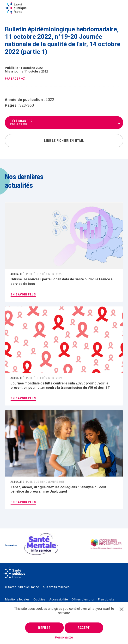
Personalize (64, 637)
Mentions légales (17, 599)
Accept (84, 628)
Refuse (44, 628)
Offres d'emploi (83, 599)
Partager (13, 79)
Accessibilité (59, 599)
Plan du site (106, 599)
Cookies (39, 599)
